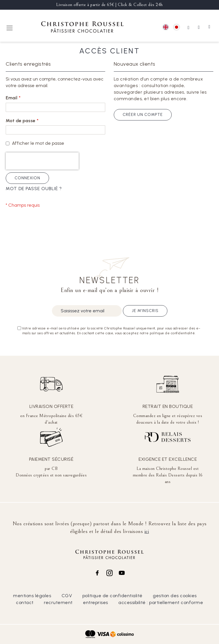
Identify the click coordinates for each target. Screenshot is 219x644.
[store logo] (82, 28)
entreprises (96, 602)
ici (147, 531)
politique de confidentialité (112, 596)
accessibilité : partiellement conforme (161, 602)
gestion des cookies (175, 596)
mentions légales (32, 596)
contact (25, 602)
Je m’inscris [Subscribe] (145, 311)
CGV (67, 596)
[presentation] (42, 161)
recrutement (58, 602)
